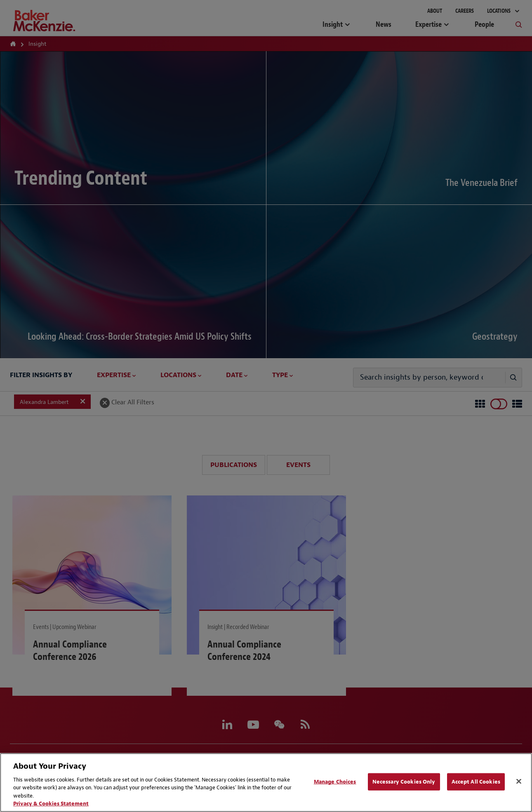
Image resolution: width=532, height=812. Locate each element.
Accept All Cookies (476, 782)
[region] (266, 783)
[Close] (519, 781)
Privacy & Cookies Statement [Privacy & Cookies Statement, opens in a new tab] (51, 804)
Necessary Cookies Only (404, 782)
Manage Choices (335, 782)
